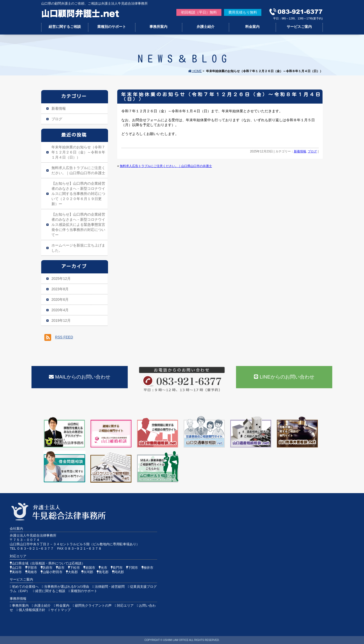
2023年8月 (60, 289)
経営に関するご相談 (65, 27)
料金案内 (252, 27)
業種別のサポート (112, 27)
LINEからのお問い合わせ (284, 377)
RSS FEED (64, 337)
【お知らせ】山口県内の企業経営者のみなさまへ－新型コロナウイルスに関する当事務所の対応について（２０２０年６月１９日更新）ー (78, 194)
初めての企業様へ (24, 587)
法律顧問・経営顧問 (108, 587)
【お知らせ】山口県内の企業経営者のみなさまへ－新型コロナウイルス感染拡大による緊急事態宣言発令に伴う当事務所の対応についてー (78, 225)
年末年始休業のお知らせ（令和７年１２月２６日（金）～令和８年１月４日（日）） (221, 97)
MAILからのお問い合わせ (80, 377)
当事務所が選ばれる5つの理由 (66, 587)
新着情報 (300, 151)
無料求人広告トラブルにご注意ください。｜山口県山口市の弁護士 (166, 166)
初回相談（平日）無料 (199, 12)
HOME (195, 71)
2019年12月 (61, 320)
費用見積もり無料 (243, 12)
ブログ (312, 151)
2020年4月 (60, 310)
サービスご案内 (299, 27)
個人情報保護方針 (31, 610)
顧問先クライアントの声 (92, 606)
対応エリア (124, 606)
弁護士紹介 (206, 27)
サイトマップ (60, 610)
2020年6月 (60, 299)
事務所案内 (158, 27)
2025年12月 (61, 279)
